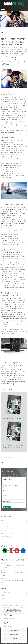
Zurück (3, 33)
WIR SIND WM (5, 536)
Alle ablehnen (14, 638)
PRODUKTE (5, 524)
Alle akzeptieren (14, 634)
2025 (3, 599)
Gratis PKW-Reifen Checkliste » (13, 419)
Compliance (22, 643)
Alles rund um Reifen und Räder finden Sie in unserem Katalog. (13, 446)
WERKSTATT (5, 520)
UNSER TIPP (5, 527)
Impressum (6, 643)
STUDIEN (4, 530)
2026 (3, 595)
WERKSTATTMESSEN (7, 533)
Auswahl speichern (14, 630)
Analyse (10, 623)
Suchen (24, 10)
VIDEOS (3, 540)
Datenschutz (14, 643)
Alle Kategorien (6, 592)
